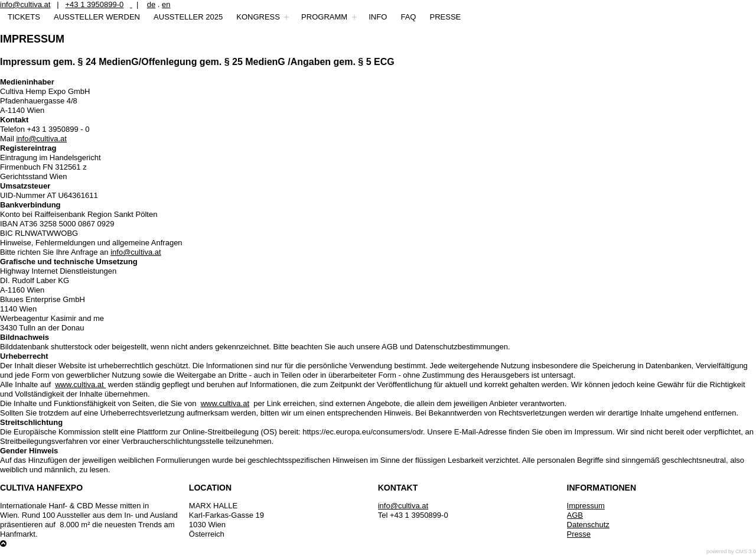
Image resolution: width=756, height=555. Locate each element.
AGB (575, 515)
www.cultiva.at (80, 384)
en (166, 4)
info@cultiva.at (25, 4)
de (151, 4)
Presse (579, 534)
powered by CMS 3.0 (731, 551)
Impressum (586, 506)
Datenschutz (588, 525)
